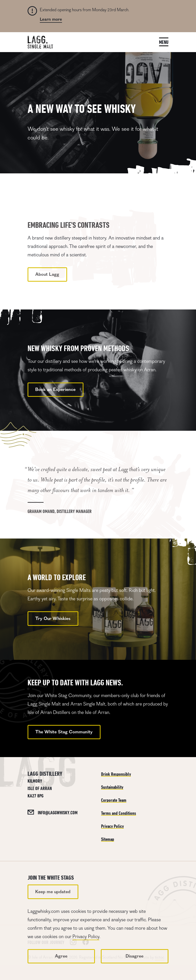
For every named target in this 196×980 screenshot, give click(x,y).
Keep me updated (53, 892)
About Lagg (47, 274)
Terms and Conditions (119, 813)
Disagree (134, 956)
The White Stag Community (64, 732)
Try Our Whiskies (53, 619)
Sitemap (108, 839)
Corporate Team (114, 800)
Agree (61, 956)
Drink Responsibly (116, 774)
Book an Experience (55, 390)
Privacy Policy (86, 937)
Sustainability (112, 787)
